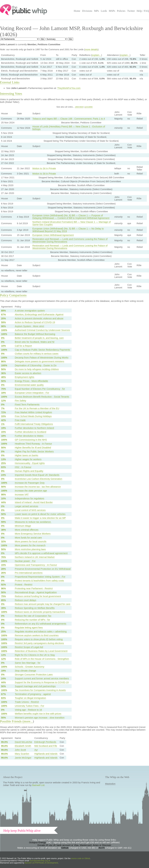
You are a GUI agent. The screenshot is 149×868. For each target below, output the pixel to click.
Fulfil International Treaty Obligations (34, 424)
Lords (104, 11)
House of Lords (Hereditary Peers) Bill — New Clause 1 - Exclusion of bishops (69, 128)
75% (3, 389)
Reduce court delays (25, 600)
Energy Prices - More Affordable (31, 381)
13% (3, 459)
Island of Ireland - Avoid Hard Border (34, 502)
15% (3, 432)
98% (3, 326)
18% (3, 393)
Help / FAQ (143, 11)
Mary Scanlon (22, 754)
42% (3, 420)
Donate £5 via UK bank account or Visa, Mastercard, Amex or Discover (74, 845)
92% (3, 584)
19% (3, 428)
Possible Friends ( (12, 721)
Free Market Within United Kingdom (33, 412)
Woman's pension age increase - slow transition (40, 717)
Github (65, 848)
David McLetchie (23, 742)
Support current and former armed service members (42, 678)
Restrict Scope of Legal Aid (29, 647)
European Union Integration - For (32, 393)
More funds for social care (28, 537)
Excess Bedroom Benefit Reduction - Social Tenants (42, 397)
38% (3, 530)
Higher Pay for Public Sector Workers (34, 451)
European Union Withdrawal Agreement (53, 235)
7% (3, 408)
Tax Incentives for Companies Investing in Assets (40, 690)
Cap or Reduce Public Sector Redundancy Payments (42, 350)
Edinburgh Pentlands (45, 742)
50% (3, 369)
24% (3, 475)
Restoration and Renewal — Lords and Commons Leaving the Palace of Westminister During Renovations (70, 240)
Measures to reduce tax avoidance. (33, 522)
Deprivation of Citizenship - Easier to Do (36, 365)
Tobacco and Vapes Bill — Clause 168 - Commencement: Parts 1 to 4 (69, 119)
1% (3, 424)
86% (3, 361)
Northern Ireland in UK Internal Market (35, 557)
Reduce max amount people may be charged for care (42, 604)
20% (3, 318)
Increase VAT (22, 494)
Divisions (87, 11)
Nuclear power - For (25, 561)
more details (91, 49)
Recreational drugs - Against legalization (36, 592)
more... (28, 721)
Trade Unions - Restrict (27, 702)
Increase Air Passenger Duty (30, 483)
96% (3, 588)
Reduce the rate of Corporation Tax (33, 616)
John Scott (20, 750)
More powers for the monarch (30, 545)
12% (3, 401)
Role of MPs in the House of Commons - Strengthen (42, 659)
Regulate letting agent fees (29, 627)
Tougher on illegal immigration (30, 698)
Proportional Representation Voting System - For (40, 577)
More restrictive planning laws (30, 549)
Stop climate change (25, 671)
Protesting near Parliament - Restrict (34, 588)
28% (3, 569)
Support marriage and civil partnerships (35, 686)
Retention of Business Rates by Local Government (41, 651)
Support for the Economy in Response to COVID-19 (42, 682)
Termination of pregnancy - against (33, 694)
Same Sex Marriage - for (27, 663)
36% (3, 373)
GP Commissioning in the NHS (31, 440)
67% (3, 314)
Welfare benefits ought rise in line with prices (38, 714)
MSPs (112, 11)
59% (3, 322)
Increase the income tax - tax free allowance (38, 487)
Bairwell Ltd (38, 785)
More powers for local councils (31, 541)
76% (3, 557)
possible (89, 107)
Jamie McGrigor (23, 758)
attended (79, 107)
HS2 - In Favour (23, 467)
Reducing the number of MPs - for (32, 620)
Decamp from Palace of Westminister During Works (42, 357)
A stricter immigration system (30, 310)
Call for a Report (23, 346)
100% (4, 330)
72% (3, 412)
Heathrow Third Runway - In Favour (33, 444)
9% (3, 471)
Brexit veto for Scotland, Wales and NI (35, 342)
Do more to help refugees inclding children (37, 369)
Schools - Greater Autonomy (29, 667)
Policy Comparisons (13, 295)
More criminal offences (27, 530)
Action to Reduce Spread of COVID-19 (35, 322)
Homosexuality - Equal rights (30, 463)
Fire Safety (20, 401)
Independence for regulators (29, 498)
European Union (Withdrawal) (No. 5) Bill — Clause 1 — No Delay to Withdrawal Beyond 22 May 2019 (68, 230)
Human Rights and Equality (29, 471)
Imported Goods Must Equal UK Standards (37, 475)
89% (3, 310)
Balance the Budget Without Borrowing (35, 334)
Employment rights (24, 377)
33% (3, 416)
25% (3, 463)
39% (3, 608)
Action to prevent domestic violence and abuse (39, 318)
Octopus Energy (37, 842)
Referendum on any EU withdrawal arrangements (41, 624)
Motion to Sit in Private (44, 168)
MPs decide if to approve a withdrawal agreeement (41, 553)
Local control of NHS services (30, 510)
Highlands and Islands (46, 754)
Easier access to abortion (28, 373)
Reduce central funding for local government (38, 596)
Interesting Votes (11, 94)
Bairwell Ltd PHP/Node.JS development (41, 863)
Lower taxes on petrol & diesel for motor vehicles (40, 514)
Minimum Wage (23, 526)
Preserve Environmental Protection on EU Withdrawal (43, 569)
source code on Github (81, 858)
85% (3, 600)
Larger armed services (26, 506)
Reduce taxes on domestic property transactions (40, 612)
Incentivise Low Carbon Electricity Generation (38, 479)
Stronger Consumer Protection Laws (34, 674)
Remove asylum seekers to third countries (37, 635)
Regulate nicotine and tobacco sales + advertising (41, 631)
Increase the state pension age (31, 491)
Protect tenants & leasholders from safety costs (39, 581)
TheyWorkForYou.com (69, 88)
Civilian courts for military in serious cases (37, 354)
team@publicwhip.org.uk (40, 861)
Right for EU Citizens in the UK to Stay (35, 655)
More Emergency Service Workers (33, 534)
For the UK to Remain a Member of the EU (37, 408)
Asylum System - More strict (29, 326)
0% (3, 338)
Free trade (20, 420)
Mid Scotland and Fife (46, 746)
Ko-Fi (102, 848)
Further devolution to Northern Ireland (34, 428)
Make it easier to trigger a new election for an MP (40, 518)
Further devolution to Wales (29, 436)
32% (3, 541)
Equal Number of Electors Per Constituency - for (40, 389)
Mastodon (110, 784)
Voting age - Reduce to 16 (28, 710)
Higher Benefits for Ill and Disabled (33, 447)
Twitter (131, 11)
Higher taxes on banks (26, 455)
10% (3, 346)
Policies (121, 11)
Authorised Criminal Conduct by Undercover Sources (42, 330)
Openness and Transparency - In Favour (36, 565)
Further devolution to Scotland (30, 432)
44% (3, 502)
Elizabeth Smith (23, 746)
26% (3, 573)
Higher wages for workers (28, 459)
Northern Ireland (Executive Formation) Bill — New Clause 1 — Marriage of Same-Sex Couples (72, 223)
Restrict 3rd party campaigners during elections (39, 643)
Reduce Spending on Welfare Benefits (35, 608)
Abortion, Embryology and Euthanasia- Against (39, 314)
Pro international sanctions (29, 573)
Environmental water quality (29, 385)
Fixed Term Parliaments (27, 404)
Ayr (36, 750)
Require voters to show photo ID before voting (39, 639)
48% (3, 377)
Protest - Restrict (24, 584)
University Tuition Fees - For (29, 706)
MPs (96, 11)
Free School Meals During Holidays (33, 416)
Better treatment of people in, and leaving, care (39, 338)
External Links (10, 82)
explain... (97, 55)
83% (3, 467)
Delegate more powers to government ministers (39, 361)
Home (77, 11)
